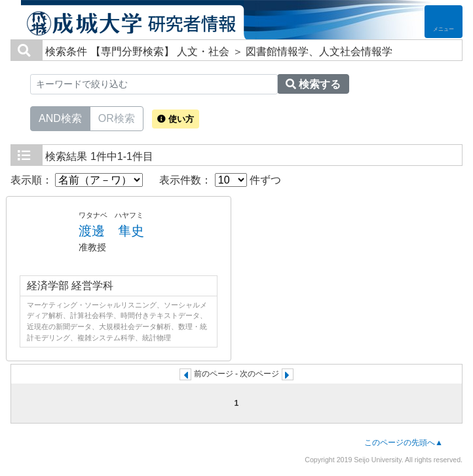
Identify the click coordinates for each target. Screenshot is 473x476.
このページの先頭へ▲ (404, 443)
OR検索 (117, 117)
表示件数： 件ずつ (220, 180)
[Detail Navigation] (444, 22)
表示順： (77, 180)
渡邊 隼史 (111, 231)
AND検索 (60, 117)
